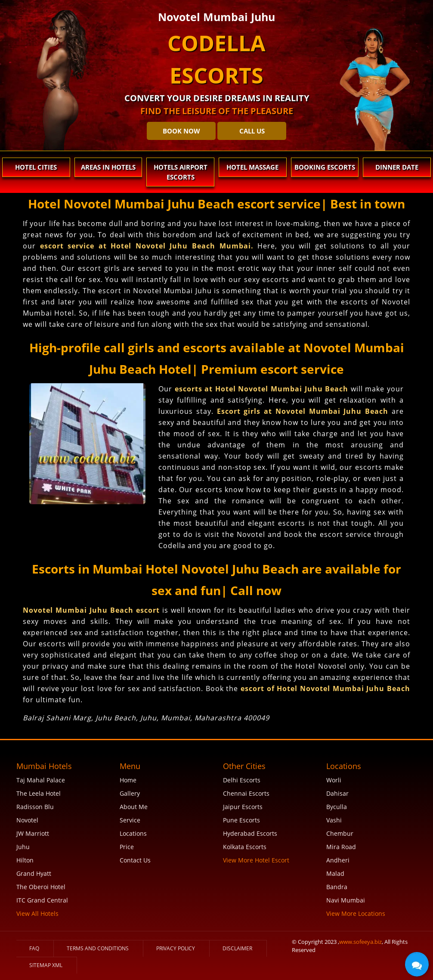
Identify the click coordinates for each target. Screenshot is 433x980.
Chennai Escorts (246, 793)
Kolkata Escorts (245, 847)
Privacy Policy (176, 948)
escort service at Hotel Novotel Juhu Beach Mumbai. (147, 246)
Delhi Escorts (242, 780)
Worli (334, 780)
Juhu (23, 847)
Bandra (337, 887)
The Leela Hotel (39, 793)
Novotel (27, 820)
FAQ (34, 948)
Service (130, 820)
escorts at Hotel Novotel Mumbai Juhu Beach (262, 389)
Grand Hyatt (34, 873)
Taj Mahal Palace (41, 780)
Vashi (334, 820)
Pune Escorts (241, 820)
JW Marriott (33, 833)
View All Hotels (37, 913)
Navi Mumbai (346, 900)
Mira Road (341, 847)
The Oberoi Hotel (41, 887)
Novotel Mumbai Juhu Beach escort (93, 610)
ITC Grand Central (42, 900)
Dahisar (337, 793)
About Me (134, 807)
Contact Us (135, 860)
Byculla (337, 807)
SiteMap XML (46, 965)
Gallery (130, 793)
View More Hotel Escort (256, 860)
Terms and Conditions (98, 948)
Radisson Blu (35, 807)
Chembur (340, 833)
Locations (133, 833)
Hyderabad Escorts (250, 833)
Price (127, 847)
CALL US (252, 131)
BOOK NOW (181, 131)
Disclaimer (237, 948)
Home (128, 780)
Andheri (338, 860)
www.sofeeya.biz (360, 942)
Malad (335, 873)
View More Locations (356, 913)
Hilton (25, 860)
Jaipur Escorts (243, 807)
